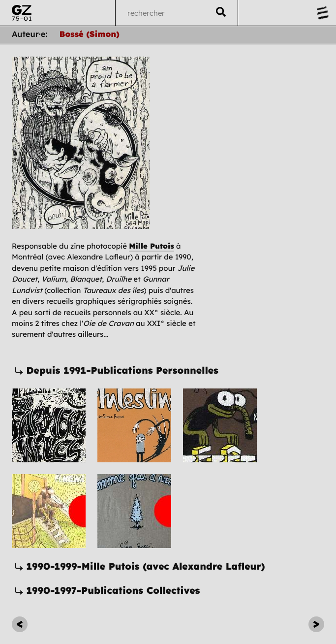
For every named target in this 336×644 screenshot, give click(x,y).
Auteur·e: (30, 35)
